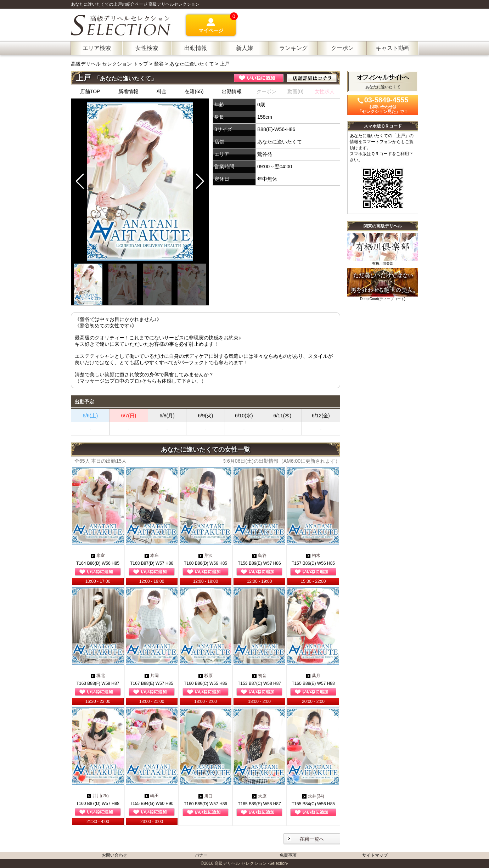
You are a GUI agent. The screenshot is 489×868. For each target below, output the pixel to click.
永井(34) (313, 796)
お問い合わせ (114, 855)
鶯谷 (159, 64)
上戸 (225, 64)
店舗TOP (90, 91)
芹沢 (206, 556)
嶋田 (152, 796)
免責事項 (288, 855)
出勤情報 (232, 91)
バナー (201, 855)
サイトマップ (375, 855)
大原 (259, 796)
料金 (162, 91)
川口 (206, 796)
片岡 (152, 676)
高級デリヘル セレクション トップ (110, 64)
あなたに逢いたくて (192, 64)
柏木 (313, 556)
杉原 (206, 676)
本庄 (152, 556)
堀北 (98, 676)
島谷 (259, 556)
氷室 (98, 556)
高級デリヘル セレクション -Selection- (251, 863)
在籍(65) (194, 91)
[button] (200, 181)
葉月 (313, 676)
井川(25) (98, 796)
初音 (259, 676)
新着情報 (128, 91)
